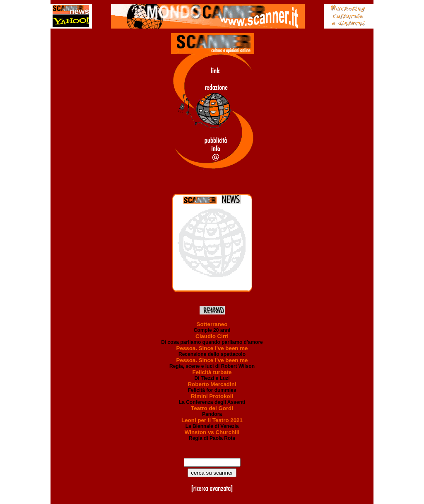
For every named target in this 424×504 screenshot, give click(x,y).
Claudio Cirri (212, 336)
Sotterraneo (212, 324)
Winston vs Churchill (212, 432)
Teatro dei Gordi (212, 408)
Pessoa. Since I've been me (212, 348)
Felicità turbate (212, 372)
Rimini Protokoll (212, 396)
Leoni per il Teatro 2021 (212, 420)
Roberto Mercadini (212, 384)
